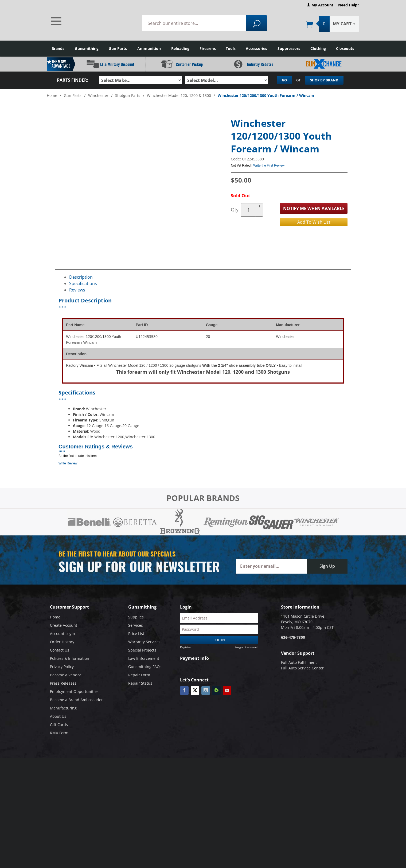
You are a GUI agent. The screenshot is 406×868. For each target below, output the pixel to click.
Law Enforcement (144, 658)
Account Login (63, 634)
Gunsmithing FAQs (145, 667)
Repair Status (140, 683)
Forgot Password (246, 647)
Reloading (180, 48)
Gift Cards (59, 725)
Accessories (256, 48)
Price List (136, 634)
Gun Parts (118, 48)
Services (136, 625)
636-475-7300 (293, 637)
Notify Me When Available (314, 208)
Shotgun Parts (128, 95)
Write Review (68, 463)
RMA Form (59, 733)
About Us (58, 716)
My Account (320, 5)
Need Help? (349, 5)
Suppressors (289, 48)
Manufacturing (63, 708)
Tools (231, 48)
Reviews (77, 290)
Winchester (98, 95)
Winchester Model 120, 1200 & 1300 (179, 95)
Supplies (136, 617)
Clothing (318, 48)
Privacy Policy (62, 667)
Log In (219, 640)
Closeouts (345, 48)
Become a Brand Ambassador (76, 700)
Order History (62, 642)
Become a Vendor (66, 675)
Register (186, 647)
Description (81, 277)
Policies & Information (70, 658)
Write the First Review (269, 165)
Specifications (83, 283)
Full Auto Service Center (302, 668)
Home (52, 95)
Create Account (64, 625)
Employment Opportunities (74, 691)
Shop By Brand (325, 80)
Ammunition (149, 48)
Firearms (208, 48)
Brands (58, 48)
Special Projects (142, 650)
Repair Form (139, 675)
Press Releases (63, 683)
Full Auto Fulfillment (299, 662)
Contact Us (60, 650)
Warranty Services (144, 642)
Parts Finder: (73, 80)
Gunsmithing (87, 48)
